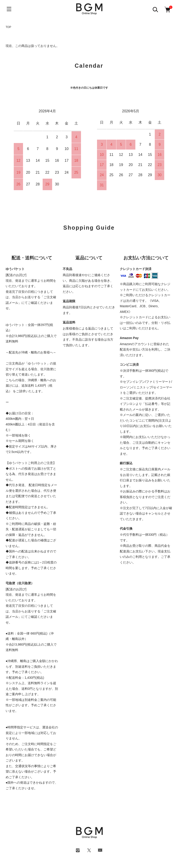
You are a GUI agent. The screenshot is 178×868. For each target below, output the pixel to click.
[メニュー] (9, 9)
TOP (8, 27)
